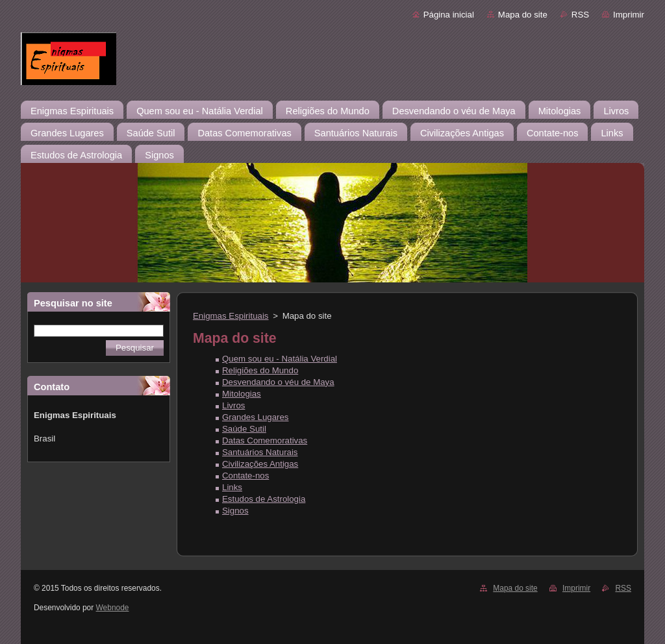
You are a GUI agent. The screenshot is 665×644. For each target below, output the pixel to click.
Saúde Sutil (244, 429)
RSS (580, 15)
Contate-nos (245, 476)
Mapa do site (523, 15)
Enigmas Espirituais (231, 316)
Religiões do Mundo (260, 370)
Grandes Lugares (256, 417)
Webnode (113, 608)
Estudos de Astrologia (264, 499)
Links (232, 487)
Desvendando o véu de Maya (278, 382)
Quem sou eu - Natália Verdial (280, 359)
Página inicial (449, 15)
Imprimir (629, 15)
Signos (235, 511)
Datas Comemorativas (265, 440)
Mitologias (242, 394)
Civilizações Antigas (260, 464)
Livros (233, 405)
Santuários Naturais (260, 452)
